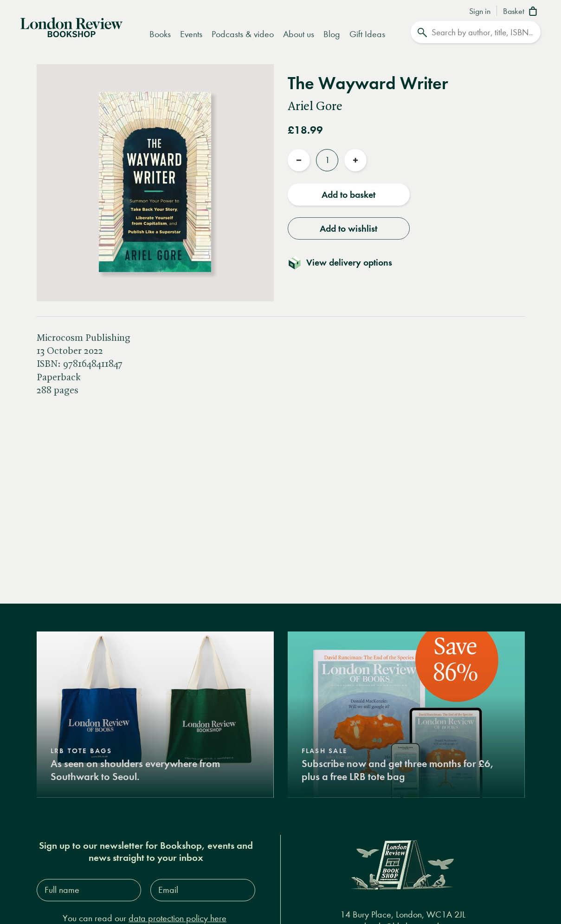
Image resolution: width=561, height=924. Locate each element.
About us (299, 34)
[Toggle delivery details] (345, 262)
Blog (332, 34)
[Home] (71, 26)
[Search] (476, 32)
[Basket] (522, 12)
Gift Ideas (367, 34)
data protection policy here (177, 918)
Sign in (480, 12)
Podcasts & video (243, 34)
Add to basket (348, 195)
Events (191, 34)
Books (160, 34)
